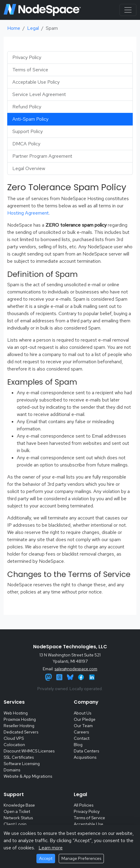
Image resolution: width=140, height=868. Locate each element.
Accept (46, 858)
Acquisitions (85, 757)
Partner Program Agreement (42, 156)
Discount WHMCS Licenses (29, 751)
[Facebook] (82, 677)
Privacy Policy (27, 57)
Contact (82, 738)
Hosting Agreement (28, 213)
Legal (33, 28)
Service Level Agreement (39, 94)
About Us (82, 713)
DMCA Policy (26, 144)
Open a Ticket (17, 811)
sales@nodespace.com (76, 669)
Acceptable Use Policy (36, 82)
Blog (78, 745)
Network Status (18, 818)
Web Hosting (16, 713)
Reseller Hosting (19, 726)
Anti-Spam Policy (30, 119)
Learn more (51, 848)
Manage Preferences (81, 858)
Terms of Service (30, 70)
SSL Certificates (19, 757)
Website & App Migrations (28, 776)
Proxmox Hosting (20, 719)
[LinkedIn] (92, 677)
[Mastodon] (49, 677)
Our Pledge (85, 719)
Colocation (14, 745)
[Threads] (60, 677)
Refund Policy (27, 107)
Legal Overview (29, 168)
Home (14, 28)
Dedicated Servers (21, 732)
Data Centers (86, 751)
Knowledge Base (19, 805)
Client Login (15, 824)
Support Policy (28, 131)
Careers (81, 732)
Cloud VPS (14, 738)
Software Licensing (22, 764)
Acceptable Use (89, 824)
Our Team (83, 726)
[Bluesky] (71, 677)
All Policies (84, 805)
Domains (12, 770)
